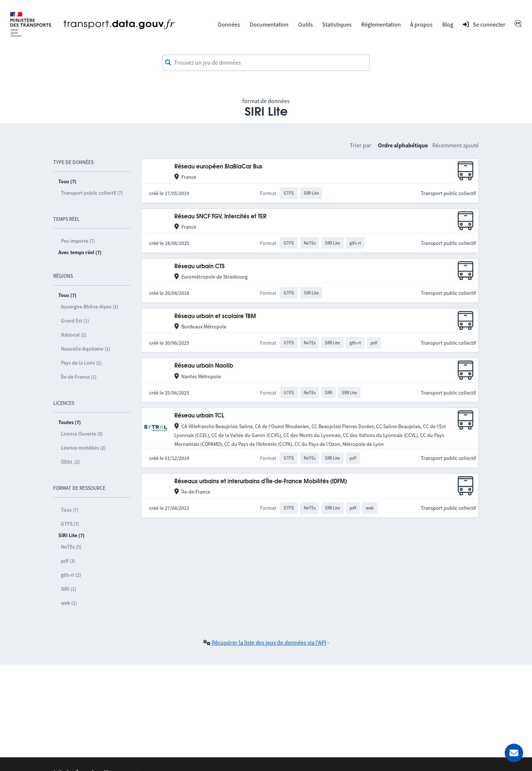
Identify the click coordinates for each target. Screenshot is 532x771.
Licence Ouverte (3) (82, 434)
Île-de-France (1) (79, 377)
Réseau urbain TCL (199, 416)
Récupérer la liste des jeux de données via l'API (269, 642)
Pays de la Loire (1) (81, 363)
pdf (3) (68, 561)
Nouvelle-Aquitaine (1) (86, 349)
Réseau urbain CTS (199, 267)
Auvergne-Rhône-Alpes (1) (90, 307)
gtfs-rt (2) (71, 575)
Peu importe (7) (78, 241)
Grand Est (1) (75, 321)
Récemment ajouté (456, 145)
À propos (421, 24)
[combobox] (266, 63)
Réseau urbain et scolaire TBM (215, 316)
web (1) (69, 603)
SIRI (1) (69, 589)
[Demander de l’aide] (514, 753)
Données (229, 24)
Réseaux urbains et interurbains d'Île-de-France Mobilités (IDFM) (261, 482)
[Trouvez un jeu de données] (266, 63)
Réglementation (381, 24)
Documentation (269, 24)
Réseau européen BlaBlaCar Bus (218, 167)
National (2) (74, 335)
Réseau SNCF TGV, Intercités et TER (220, 217)
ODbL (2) (70, 462)
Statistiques (337, 24)
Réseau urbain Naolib (204, 366)
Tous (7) (70, 510)
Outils (306, 24)
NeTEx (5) (71, 547)
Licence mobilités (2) (83, 448)
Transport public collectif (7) (92, 193)
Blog (448, 24)
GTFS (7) (70, 524)
